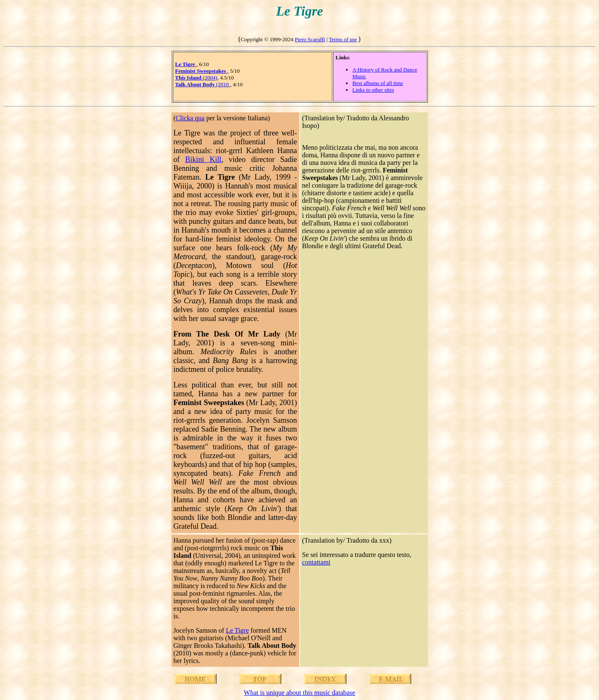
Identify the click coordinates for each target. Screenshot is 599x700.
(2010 (203, 84)
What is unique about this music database (299, 693)
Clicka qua (190, 118)
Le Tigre (237, 630)
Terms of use (343, 39)
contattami (317, 562)
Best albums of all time (378, 83)
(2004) (196, 78)
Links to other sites (373, 90)
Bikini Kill (203, 159)
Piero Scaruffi (310, 39)
